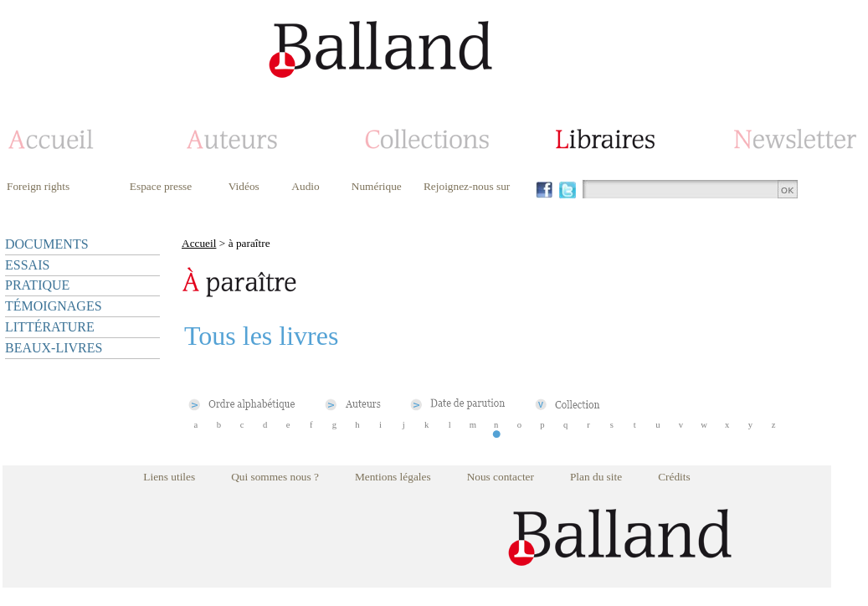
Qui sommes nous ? (275, 477)
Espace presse (161, 186)
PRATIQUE (37, 285)
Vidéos (244, 186)
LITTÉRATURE (50, 327)
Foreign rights (38, 186)
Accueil (199, 243)
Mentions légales (393, 477)
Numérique (377, 186)
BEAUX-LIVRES (54, 348)
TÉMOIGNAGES (54, 306)
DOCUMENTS (47, 244)
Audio (305, 186)
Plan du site (596, 477)
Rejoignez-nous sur (467, 186)
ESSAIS (27, 265)
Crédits (674, 477)
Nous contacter (501, 477)
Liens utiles (169, 477)
